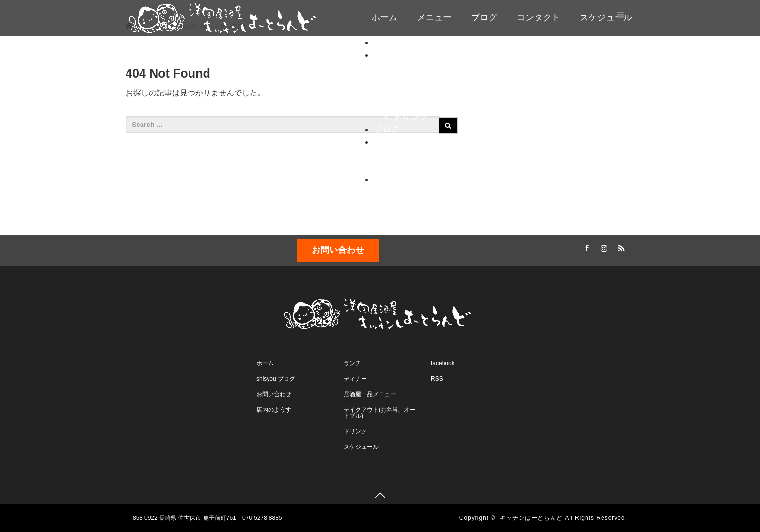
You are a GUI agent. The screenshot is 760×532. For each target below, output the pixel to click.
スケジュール (400, 179)
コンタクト (538, 17)
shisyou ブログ (276, 379)
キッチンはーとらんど (531, 518)
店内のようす (419, 167)
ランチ (406, 67)
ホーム (384, 17)
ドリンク (411, 117)
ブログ (484, 17)
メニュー (434, 17)
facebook (443, 363)
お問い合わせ (419, 154)
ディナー (411, 79)
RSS (620, 247)
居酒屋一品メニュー (370, 394)
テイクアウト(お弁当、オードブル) (380, 413)
